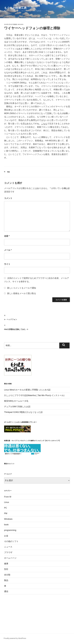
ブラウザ (8, 552)
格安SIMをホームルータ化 (16, 401)
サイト (7, 264)
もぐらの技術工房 (15, 8)
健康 (6, 564)
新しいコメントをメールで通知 (22, 288)
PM (6, 513)
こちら (44, 124)
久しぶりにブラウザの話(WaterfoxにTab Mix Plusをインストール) (34, 395)
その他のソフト (11, 541)
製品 (9, 172)
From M (8, 497)
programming (10, 530)
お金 (6, 536)
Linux (7, 502)
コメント (8, 198)
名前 (7, 236)
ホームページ (10, 558)
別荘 (6, 569)
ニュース (8, 547)
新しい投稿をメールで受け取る (22, 293)
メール (8, 250)
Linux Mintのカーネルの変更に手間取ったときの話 (27, 390)
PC (6, 508)
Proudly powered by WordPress (15, 638)
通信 (6, 591)
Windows (8, 519)
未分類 (7, 575)
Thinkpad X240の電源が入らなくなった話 (23, 412)
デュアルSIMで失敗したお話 (17, 407)
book (6, 525)
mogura (21, 24)
